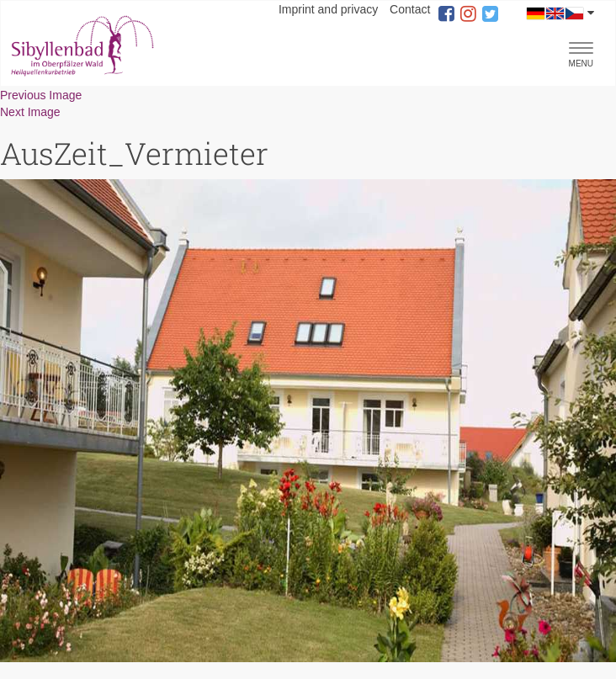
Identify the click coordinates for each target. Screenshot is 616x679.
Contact (410, 9)
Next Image (30, 112)
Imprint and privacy (328, 9)
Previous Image (41, 95)
